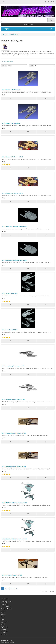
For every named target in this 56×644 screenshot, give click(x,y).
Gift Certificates (5, 621)
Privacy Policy (5, 605)
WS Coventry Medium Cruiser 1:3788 (14, 467)
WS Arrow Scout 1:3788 (10, 330)
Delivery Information (6, 603)
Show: (32, 66)
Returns (3, 613)
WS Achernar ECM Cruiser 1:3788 (13, 193)
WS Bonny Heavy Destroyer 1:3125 (13, 366)
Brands (3, 619)
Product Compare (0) (8, 62)
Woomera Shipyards (13, 34)
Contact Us (4, 611)
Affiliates (3, 623)
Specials (3, 624)
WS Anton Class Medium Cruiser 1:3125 (15, 226)
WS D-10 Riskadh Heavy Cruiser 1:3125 (15, 503)
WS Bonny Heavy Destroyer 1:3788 (13, 399)
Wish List (3, 633)
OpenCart (10, 640)
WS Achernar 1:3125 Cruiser (11, 90)
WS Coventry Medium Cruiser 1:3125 (14, 433)
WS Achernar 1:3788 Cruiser (11, 123)
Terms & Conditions (6, 606)
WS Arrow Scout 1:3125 (10, 294)
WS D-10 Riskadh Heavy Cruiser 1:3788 (15, 539)
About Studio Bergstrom (7, 601)
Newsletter (4, 634)
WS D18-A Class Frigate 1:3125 (12, 575)
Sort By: (4, 66)
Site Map (3, 615)
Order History (5, 631)
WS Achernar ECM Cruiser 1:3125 (13, 157)
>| (17, 589)
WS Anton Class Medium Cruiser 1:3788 (15, 260)
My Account (4, 629)
